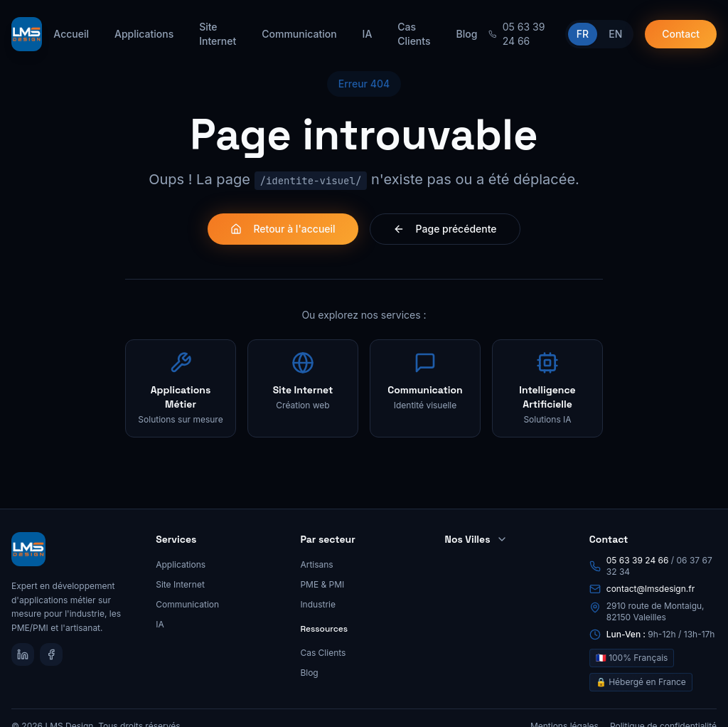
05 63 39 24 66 (638, 560)
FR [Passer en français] (583, 34)
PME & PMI (322, 584)
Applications (144, 34)
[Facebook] (51, 654)
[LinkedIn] (23, 654)
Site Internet (218, 34)
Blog (466, 34)
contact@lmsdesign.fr (651, 589)
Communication (299, 34)
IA (368, 34)
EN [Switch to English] (615, 34)
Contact (681, 34)
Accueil (71, 34)
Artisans (316, 564)
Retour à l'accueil (283, 229)
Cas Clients (414, 34)
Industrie (318, 604)
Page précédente (445, 229)
